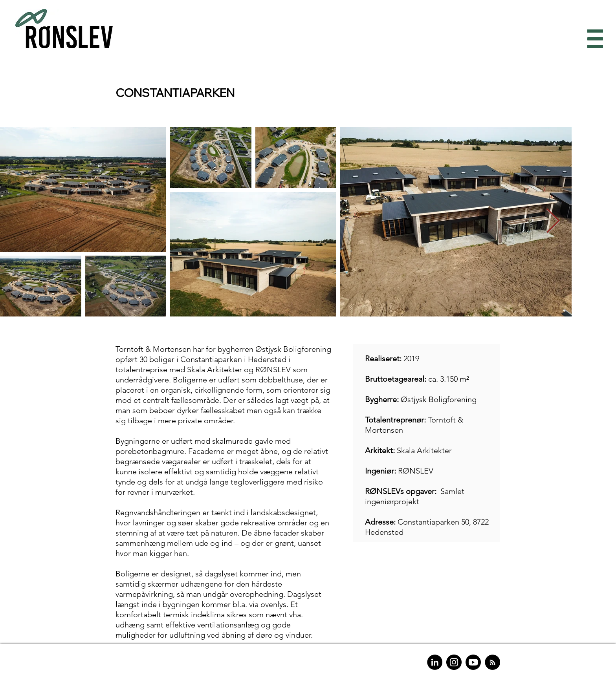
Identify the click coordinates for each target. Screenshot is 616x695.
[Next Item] (553, 222)
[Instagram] (454, 662)
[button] (593, 39)
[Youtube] (473, 662)
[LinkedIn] (435, 662)
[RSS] (492, 662)
